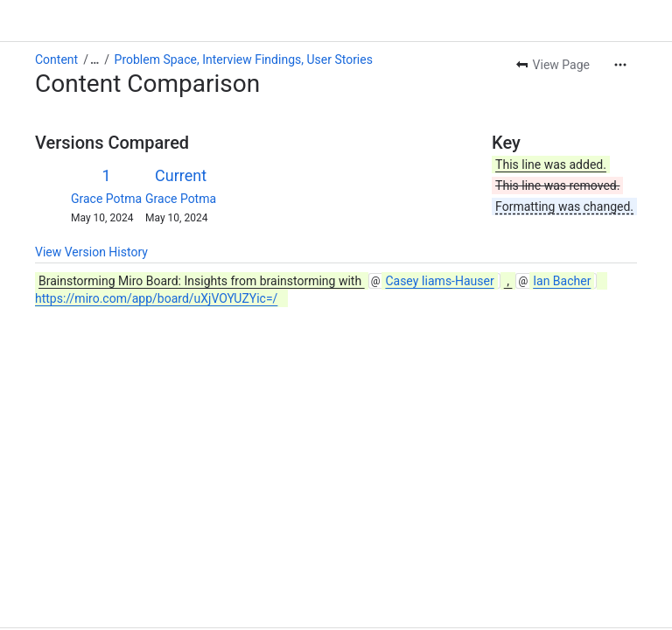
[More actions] (620, 65)
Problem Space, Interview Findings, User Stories (244, 59)
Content (56, 59)
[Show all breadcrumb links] (94, 59)
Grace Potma (106, 199)
